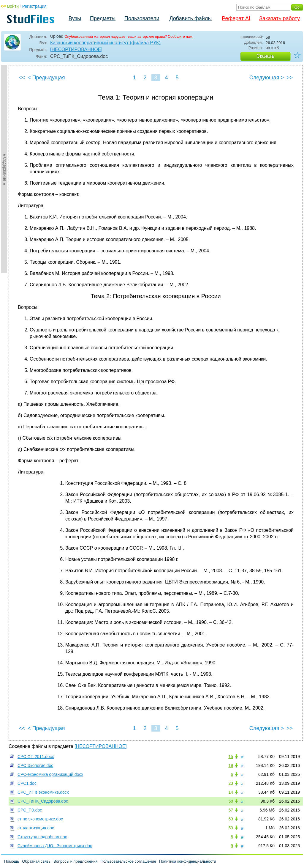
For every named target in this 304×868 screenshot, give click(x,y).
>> (290, 78)
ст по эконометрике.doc (40, 819)
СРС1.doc (27, 783)
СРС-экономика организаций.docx (50, 774)
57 (231, 810)
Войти (13, 6)
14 (231, 792)
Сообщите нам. (180, 37)
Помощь (12, 861)
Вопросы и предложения (76, 861)
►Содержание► (5, 169)
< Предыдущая (46, 78)
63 (231, 819)
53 (231, 828)
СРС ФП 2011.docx (36, 757)
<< (22, 78)
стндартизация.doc (36, 828)
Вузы (75, 18)
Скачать (265, 56)
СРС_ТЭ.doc (30, 810)
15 (231, 757)
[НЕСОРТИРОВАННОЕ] (76, 49)
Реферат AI (236, 18)
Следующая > (267, 78)
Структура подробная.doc (42, 837)
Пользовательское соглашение (128, 861)
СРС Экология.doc (35, 765)
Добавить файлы (190, 18)
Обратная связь (36, 861)
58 (231, 801)
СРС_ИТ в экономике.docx (43, 792)
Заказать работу (280, 18)
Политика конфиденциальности (188, 861)
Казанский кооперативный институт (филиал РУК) (105, 43)
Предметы (103, 18)
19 (231, 765)
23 (231, 783)
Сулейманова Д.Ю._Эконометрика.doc (55, 846)
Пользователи (142, 18)
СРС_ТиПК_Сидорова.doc (43, 801)
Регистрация (34, 6)
